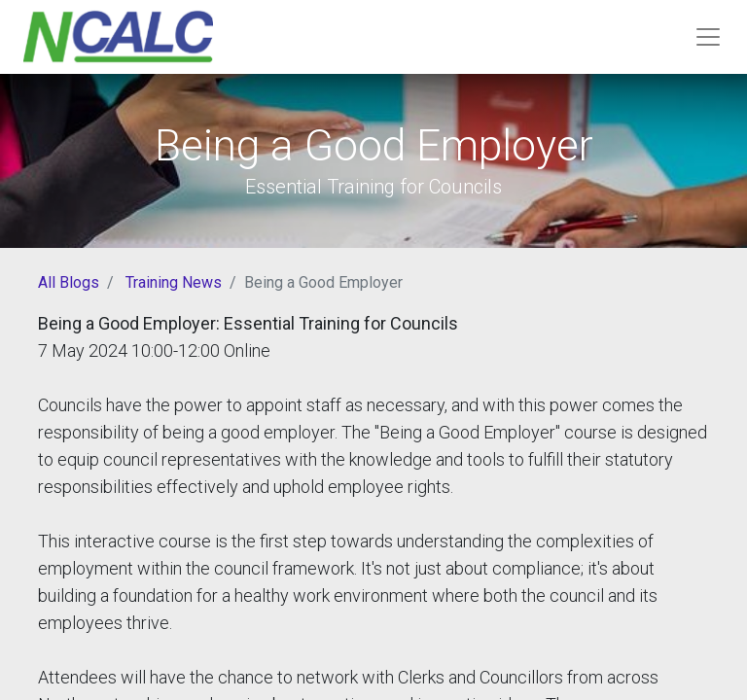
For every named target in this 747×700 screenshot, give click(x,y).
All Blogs (69, 282)
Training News (174, 282)
